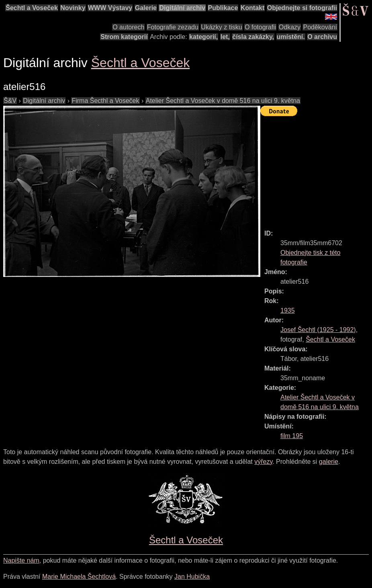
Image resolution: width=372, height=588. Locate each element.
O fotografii (260, 27)
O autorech (128, 27)
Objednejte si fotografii (302, 8)
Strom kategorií (124, 37)
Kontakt (253, 8)
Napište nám (21, 560)
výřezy (263, 462)
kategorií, (203, 37)
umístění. (291, 37)
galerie (329, 462)
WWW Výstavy (110, 8)
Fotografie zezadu (173, 27)
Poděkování (320, 27)
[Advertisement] (316, 169)
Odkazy (290, 27)
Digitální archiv (182, 8)
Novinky (73, 8)
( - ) (318, 330)
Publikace (223, 8)
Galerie (146, 8)
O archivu (322, 37)
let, (225, 37)
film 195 (292, 436)
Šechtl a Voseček (32, 8)
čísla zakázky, (253, 37)
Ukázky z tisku (221, 27)
